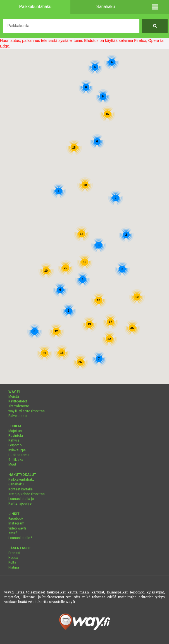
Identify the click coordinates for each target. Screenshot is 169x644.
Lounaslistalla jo (21, 499)
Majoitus (15, 431)
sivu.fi (13, 533)
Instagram (16, 523)
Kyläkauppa (17, 450)
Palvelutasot (18, 416)
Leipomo (15, 445)
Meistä (14, 397)
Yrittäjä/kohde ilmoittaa (27, 494)
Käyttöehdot (18, 401)
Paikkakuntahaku (22, 480)
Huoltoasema (19, 455)
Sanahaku (16, 484)
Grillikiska (16, 460)
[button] (155, 7)
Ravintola (16, 436)
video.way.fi (17, 528)
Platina (14, 567)
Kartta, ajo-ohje (20, 504)
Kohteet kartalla (21, 489)
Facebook (16, 519)
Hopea (13, 558)
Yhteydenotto (19, 406)
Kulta (12, 562)
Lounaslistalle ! (20, 538)
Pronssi (14, 553)
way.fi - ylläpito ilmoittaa (27, 411)
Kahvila (14, 440)
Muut (12, 464)
